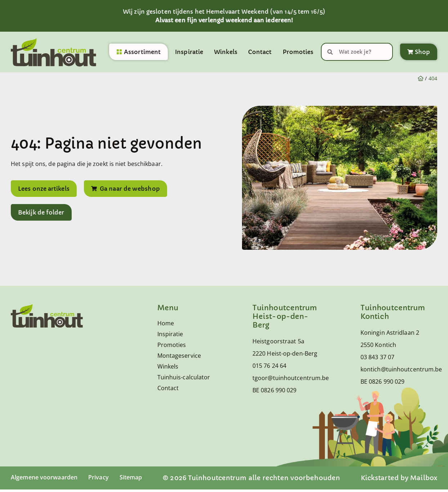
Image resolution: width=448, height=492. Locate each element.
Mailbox (424, 480)
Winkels (226, 53)
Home (166, 326)
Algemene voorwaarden (48, 480)
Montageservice (179, 358)
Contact (260, 53)
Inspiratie (189, 53)
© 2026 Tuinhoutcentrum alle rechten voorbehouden (258, 480)
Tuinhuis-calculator (184, 380)
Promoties (298, 53)
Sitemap (143, 480)
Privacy (108, 480)
